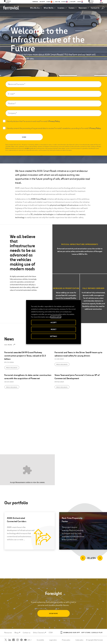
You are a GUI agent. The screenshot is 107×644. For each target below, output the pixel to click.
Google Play (97, 633)
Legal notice (53, 640)
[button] (36, 8)
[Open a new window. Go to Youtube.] (25, 640)
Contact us (27, 633)
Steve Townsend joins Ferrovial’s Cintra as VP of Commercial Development (77, 377)
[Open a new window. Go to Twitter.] (6, 640)
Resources (8, 633)
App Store (86, 633)
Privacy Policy (54, 121)
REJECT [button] (54, 329)
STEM (51, 633)
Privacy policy (66, 640)
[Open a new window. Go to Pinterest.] (21, 640)
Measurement (20, 482)
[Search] (103, 8)
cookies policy (56, 317)
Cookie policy (79, 640)
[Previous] (83, 558)
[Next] (100, 558)
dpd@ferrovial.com (30, 148)
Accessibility (40, 640)
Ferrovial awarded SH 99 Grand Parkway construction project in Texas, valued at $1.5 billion (25, 356)
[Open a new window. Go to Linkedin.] (10, 640)
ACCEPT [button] (53, 322)
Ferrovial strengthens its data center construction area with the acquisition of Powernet (28, 377)
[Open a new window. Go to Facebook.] (14, 640)
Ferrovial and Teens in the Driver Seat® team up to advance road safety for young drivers (78, 354)
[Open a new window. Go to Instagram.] (18, 640)
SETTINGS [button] (53, 336)
